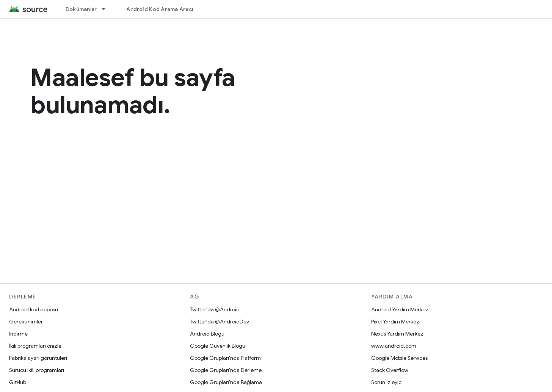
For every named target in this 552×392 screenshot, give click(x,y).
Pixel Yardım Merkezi (396, 322)
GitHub (18, 382)
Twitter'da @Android (215, 309)
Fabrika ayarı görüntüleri (38, 358)
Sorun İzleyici (387, 382)
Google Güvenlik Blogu (218, 346)
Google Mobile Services (399, 358)
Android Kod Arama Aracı (160, 9)
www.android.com (394, 346)
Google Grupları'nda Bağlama (226, 382)
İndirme (18, 334)
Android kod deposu (34, 309)
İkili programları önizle (35, 346)
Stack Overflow (390, 370)
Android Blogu (207, 334)
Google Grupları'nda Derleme (226, 370)
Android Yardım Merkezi (400, 309)
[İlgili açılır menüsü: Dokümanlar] (107, 9)
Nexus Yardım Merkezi (398, 334)
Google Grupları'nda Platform (225, 358)
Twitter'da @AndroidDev (220, 322)
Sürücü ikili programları (37, 370)
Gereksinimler (26, 322)
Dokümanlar (81, 9)
